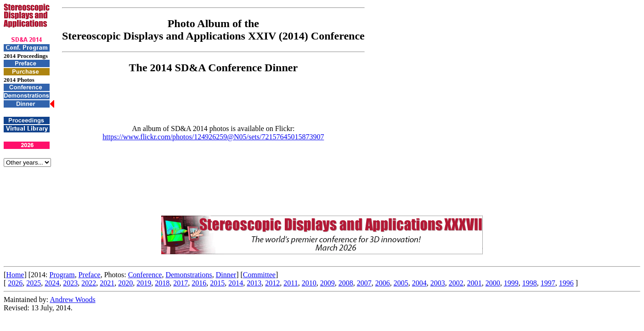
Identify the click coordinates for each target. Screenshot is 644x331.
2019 (144, 283)
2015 (217, 283)
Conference (145, 275)
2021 (107, 283)
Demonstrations (189, 275)
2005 (401, 283)
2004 (419, 283)
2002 (456, 283)
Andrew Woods (72, 300)
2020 (125, 283)
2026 (15, 283)
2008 (346, 283)
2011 (291, 283)
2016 (199, 283)
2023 (70, 283)
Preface (90, 275)
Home (15, 275)
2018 (162, 283)
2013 (254, 283)
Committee (259, 275)
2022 (89, 283)
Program (62, 275)
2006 (383, 283)
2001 (475, 283)
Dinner (226, 275)
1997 (548, 283)
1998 (530, 283)
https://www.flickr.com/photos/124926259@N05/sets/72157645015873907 (213, 137)
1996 (566, 283)
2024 (52, 283)
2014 (236, 283)
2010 (309, 283)
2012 (272, 283)
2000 (493, 283)
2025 (34, 283)
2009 (328, 283)
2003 (438, 283)
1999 (511, 283)
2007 (364, 283)
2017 (181, 283)
